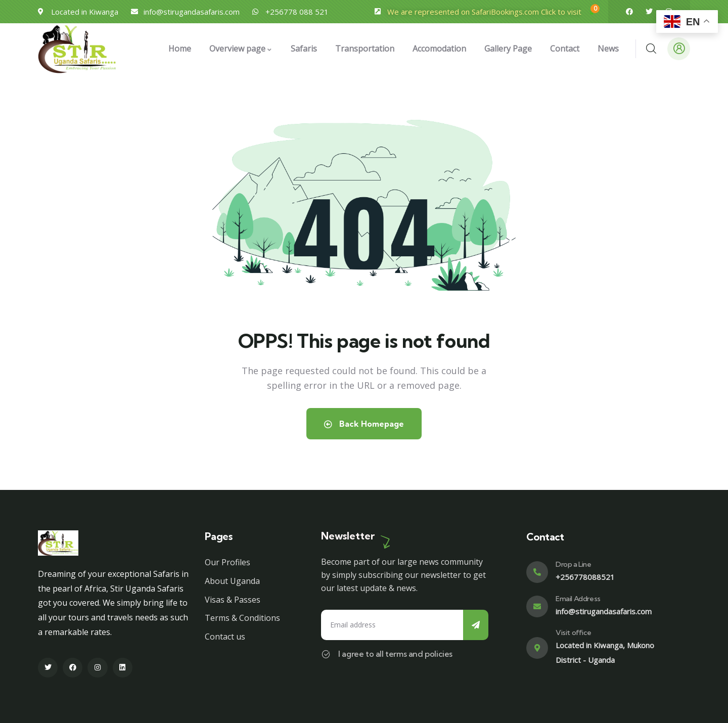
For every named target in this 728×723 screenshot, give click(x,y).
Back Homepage (364, 424)
